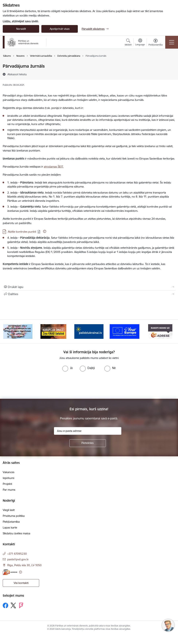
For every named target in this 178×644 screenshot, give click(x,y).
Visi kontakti (21, 583)
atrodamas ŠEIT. (54, 167)
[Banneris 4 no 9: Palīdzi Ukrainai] (89, 331)
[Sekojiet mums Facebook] (5, 605)
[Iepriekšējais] (9, 332)
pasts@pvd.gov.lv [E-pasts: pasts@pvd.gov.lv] (18, 559)
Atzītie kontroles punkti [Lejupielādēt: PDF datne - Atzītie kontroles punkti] (22, 232)
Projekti (7, 484)
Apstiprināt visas (60, 29)
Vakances (9, 472)
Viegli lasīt (9, 510)
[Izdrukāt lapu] (89, 287)
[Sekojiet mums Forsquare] (21, 605)
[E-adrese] (10, 572)
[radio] (67, 368)
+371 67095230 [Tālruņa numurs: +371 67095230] (17, 554)
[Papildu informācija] (45, 231)
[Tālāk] (169, 332)
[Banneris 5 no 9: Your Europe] (125, 331)
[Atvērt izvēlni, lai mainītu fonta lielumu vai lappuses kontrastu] (155, 43)
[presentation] (30, 385)
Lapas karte (10, 527)
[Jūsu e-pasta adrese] (88, 431)
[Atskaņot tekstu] (17, 74)
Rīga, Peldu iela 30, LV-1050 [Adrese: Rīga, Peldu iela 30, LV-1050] (24, 565)
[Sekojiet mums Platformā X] (13, 605)
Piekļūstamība (11, 522)
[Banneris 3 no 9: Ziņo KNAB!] (53, 331)
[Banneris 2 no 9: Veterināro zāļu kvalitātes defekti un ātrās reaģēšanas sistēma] (18, 331)
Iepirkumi (8, 478)
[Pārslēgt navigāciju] (172, 42)
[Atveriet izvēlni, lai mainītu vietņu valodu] (140, 43)
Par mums (9, 490)
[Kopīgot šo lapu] (89, 294)
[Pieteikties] (88, 443)
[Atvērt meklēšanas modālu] (128, 43)
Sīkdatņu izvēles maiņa (16, 533)
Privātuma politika (14, 516)
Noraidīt (21, 29)
